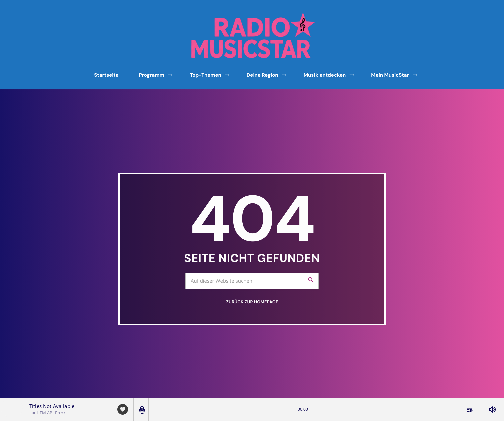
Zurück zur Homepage (252, 302)
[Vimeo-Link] (255, 35)
